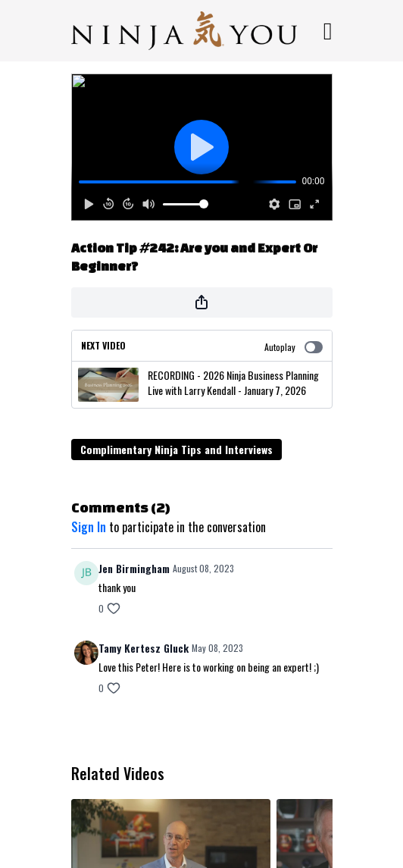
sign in (89, 527)
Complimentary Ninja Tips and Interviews (177, 449)
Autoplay (294, 347)
